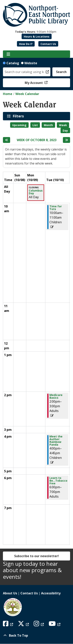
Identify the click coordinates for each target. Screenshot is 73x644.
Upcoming (19, 125)
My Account (34, 83)
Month (48, 125)
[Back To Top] (36, 635)
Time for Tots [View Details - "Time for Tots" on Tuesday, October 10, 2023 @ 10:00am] (56, 208)
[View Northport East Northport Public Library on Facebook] (8, 625)
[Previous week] (7, 140)
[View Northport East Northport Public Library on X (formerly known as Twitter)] (24, 625)
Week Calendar (27, 94)
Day (65, 131)
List (35, 125)
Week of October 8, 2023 (37, 140)
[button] (36, 32)
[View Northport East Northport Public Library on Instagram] (39, 625)
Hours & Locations (37, 37)
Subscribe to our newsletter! (36, 556)
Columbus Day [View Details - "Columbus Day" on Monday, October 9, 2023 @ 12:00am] (36, 192)
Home (8, 94)
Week (63, 125)
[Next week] (66, 140)
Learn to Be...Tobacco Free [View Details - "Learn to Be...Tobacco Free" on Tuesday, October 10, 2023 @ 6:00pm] (58, 481)
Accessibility (51, 593)
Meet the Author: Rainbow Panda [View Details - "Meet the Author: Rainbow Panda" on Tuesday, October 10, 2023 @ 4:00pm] (56, 441)
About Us (10, 593)
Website (31, 63)
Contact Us (48, 44)
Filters (19, 116)
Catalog (13, 63)
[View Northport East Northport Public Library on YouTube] (55, 625)
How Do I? (26, 44)
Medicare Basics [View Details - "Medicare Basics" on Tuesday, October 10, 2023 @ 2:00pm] (56, 396)
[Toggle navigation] (8, 54)
